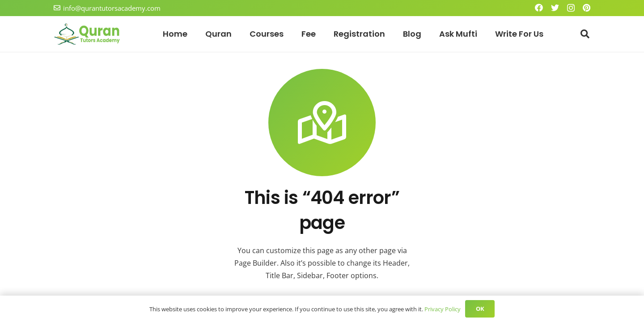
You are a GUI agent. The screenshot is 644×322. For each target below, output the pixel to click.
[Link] (87, 34)
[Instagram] (571, 8)
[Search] (585, 34)
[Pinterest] (587, 8)
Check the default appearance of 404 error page (321, 286)
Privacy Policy (439, 309)
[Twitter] (555, 8)
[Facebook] (539, 8)
